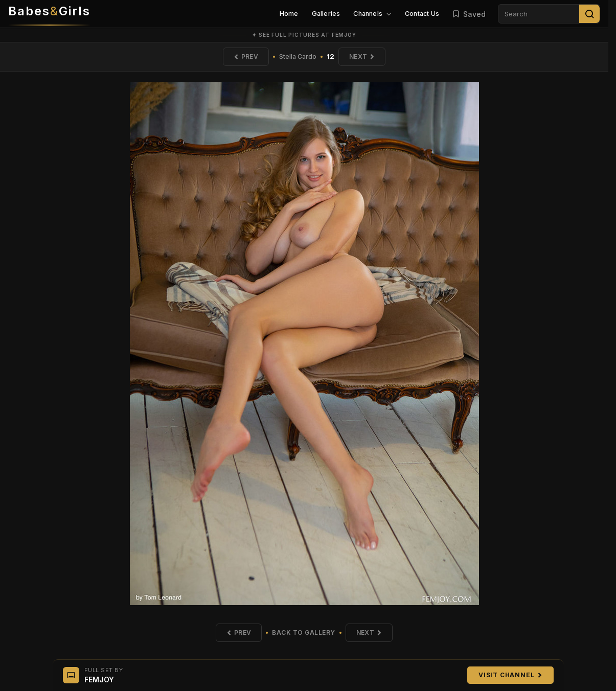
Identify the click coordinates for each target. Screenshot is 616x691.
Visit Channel (510, 675)
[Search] (589, 14)
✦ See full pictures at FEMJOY (304, 35)
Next (362, 56)
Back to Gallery (304, 632)
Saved (469, 14)
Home (289, 14)
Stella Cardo (298, 56)
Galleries (326, 14)
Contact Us (422, 14)
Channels (372, 14)
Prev (246, 56)
